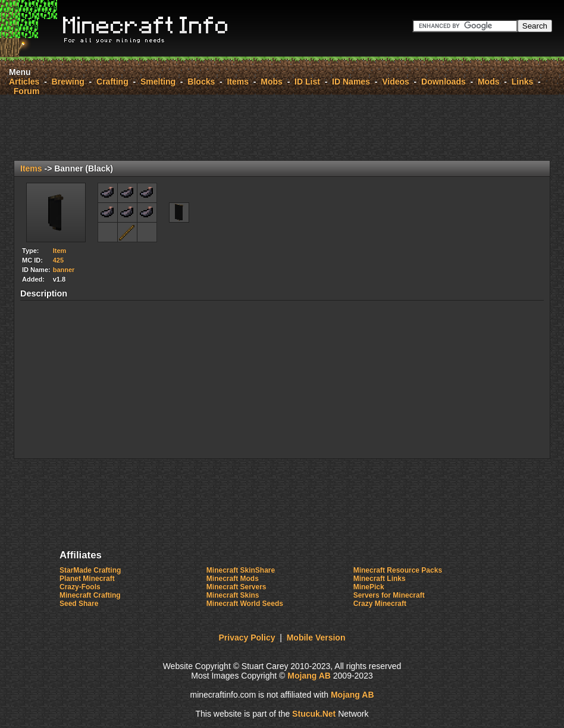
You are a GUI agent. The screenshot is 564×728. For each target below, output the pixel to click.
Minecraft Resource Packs (398, 570)
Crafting (112, 82)
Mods (489, 82)
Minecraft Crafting (90, 595)
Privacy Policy (247, 638)
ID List (307, 82)
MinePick (369, 587)
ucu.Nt (314, 714)
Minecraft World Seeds (245, 604)
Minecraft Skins (233, 595)
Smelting (158, 82)
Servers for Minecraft (389, 595)
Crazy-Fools (80, 587)
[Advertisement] (282, 127)
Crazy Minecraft (380, 604)
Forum (27, 91)
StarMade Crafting (90, 570)
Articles (24, 82)
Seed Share (79, 604)
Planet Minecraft (87, 579)
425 (58, 260)
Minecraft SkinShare (241, 570)
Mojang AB (309, 676)
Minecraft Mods (233, 579)
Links (523, 82)
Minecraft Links (380, 579)
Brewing (68, 82)
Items (238, 82)
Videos (396, 82)
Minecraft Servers (236, 587)
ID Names (351, 82)
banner (64, 270)
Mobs (272, 82)
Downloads (444, 82)
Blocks (201, 82)
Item (60, 251)
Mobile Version (316, 638)
